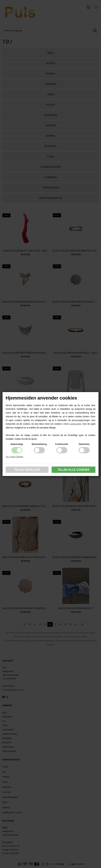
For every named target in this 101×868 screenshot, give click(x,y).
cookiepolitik (75, 424)
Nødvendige (17, 444)
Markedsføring (39, 444)
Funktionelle (62, 444)
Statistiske (84, 444)
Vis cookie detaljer (14, 457)
